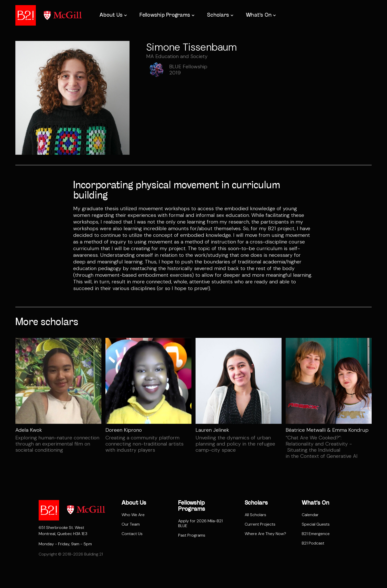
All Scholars (255, 515)
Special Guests (316, 524)
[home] (26, 15)
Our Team (131, 524)
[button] (113, 15)
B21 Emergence (316, 534)
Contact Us (132, 534)
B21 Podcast (313, 543)
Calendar (310, 515)
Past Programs (192, 535)
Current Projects (260, 524)
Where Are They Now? (265, 534)
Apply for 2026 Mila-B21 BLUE (200, 523)
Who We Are (133, 515)
